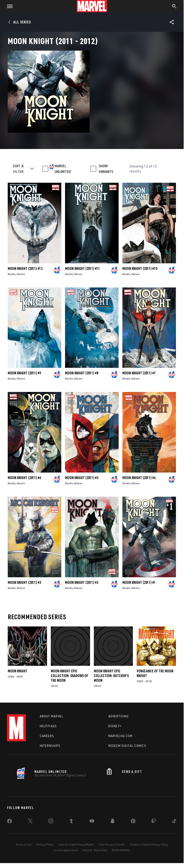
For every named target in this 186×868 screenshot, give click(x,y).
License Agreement (66, 850)
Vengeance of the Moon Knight (155, 673)
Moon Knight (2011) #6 (24, 478)
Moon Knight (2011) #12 (25, 268)
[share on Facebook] (9, 822)
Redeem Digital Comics (127, 746)
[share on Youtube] (92, 822)
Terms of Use (24, 844)
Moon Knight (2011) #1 (139, 582)
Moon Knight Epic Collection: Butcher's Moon (111, 676)
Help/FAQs (48, 726)
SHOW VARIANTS (106, 169)
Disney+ (115, 726)
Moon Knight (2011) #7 (139, 373)
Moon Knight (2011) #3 (24, 582)
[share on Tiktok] (174, 822)
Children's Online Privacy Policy (149, 844)
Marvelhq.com (120, 736)
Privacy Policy (45, 844)
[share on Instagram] (51, 822)
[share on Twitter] (30, 822)
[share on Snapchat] (113, 822)
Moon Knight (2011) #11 (82, 268)
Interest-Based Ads (95, 850)
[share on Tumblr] (71, 822)
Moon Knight (18, 671)
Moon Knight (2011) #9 (24, 373)
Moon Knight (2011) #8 (82, 373)
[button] (8, 6)
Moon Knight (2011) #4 (139, 478)
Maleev (21, 274)
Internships (50, 746)
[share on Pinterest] (133, 822)
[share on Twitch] (154, 822)
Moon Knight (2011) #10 (140, 268)
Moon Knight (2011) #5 (82, 478)
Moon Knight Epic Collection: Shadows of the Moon (69, 676)
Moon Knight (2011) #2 (82, 582)
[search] (174, 7)
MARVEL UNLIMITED (63, 169)
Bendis (12, 274)
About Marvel (51, 716)
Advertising (119, 716)
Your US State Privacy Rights (76, 844)
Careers (47, 736)
